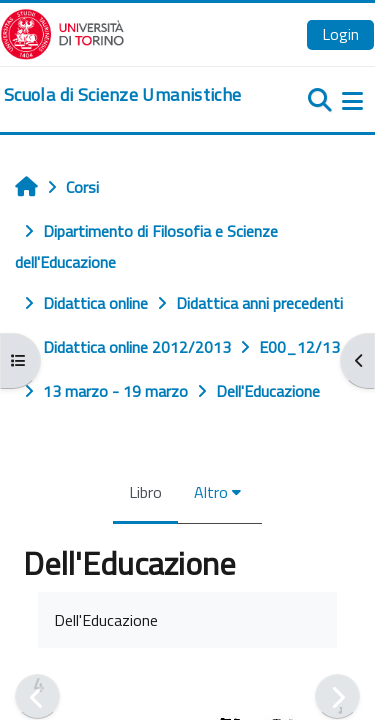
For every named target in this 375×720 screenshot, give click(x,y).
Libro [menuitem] (145, 492)
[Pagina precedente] (37, 696)
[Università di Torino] (62, 32)
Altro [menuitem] (211, 492)
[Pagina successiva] (337, 696)
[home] (122, 95)
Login (340, 34)
